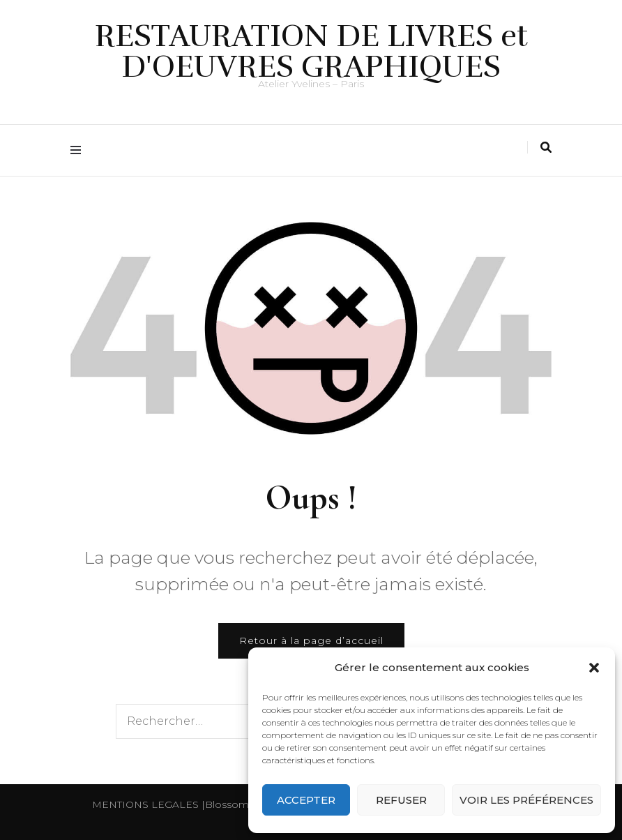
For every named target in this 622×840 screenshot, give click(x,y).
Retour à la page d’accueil (311, 640)
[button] (594, 668)
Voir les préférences (526, 800)
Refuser (401, 800)
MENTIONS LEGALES (145, 804)
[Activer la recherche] (546, 148)
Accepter (306, 800)
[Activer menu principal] (79, 150)
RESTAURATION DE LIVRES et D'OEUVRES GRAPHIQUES (311, 51)
